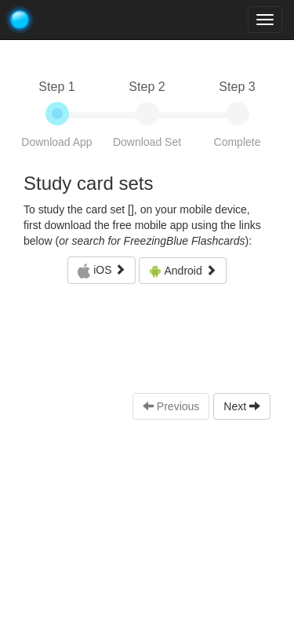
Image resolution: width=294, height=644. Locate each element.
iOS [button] (102, 271)
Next (242, 406)
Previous (171, 406)
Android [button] (182, 271)
